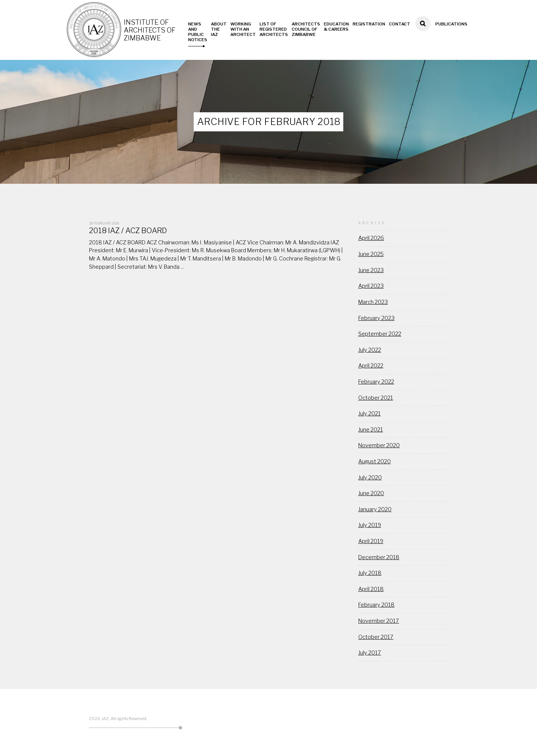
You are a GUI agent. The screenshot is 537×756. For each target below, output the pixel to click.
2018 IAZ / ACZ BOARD (128, 231)
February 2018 (376, 605)
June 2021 (371, 430)
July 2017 (370, 653)
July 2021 (369, 414)
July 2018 (370, 573)
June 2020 (371, 493)
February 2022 (376, 382)
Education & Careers (336, 27)
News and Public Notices (198, 32)
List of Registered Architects (274, 29)
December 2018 (379, 557)
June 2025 (371, 254)
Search (423, 34)
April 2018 (371, 589)
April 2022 (371, 366)
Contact (400, 24)
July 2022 (370, 350)
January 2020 (375, 509)
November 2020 (379, 445)
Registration (369, 24)
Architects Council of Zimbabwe (306, 29)
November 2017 (379, 621)
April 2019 (371, 541)
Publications (451, 24)
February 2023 (376, 318)
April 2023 (371, 286)
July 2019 (370, 525)
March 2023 (373, 302)
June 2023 (371, 270)
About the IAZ (219, 29)
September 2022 (380, 334)
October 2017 (376, 637)
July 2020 (370, 478)
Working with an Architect (243, 29)
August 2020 (375, 461)
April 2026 (371, 238)
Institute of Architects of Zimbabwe (150, 30)
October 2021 (376, 398)
